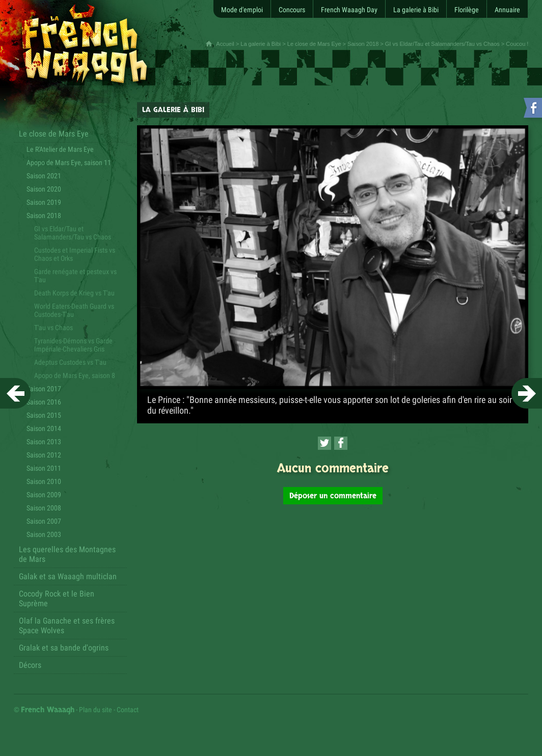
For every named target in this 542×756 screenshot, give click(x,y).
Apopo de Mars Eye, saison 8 (75, 375)
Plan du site (96, 710)
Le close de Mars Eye (314, 44)
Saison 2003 (44, 534)
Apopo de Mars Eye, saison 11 (69, 163)
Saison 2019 (44, 202)
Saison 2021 (44, 176)
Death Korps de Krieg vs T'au (74, 293)
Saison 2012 (44, 455)
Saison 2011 (44, 468)
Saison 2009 (44, 495)
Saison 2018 (363, 44)
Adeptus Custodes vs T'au (70, 362)
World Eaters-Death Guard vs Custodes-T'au (74, 310)
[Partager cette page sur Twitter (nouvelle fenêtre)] (324, 443)
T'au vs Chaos (53, 328)
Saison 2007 (44, 521)
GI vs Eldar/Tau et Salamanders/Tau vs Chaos (442, 44)
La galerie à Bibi (261, 44)
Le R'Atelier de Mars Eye (60, 149)
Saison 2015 (44, 415)
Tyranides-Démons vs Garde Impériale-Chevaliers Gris (73, 345)
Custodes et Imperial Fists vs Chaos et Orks (75, 254)
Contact (128, 710)
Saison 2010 (44, 481)
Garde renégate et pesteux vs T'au (75, 276)
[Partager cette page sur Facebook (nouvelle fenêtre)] (341, 443)
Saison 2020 (44, 189)
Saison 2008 (44, 508)
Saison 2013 (44, 442)
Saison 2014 (44, 428)
